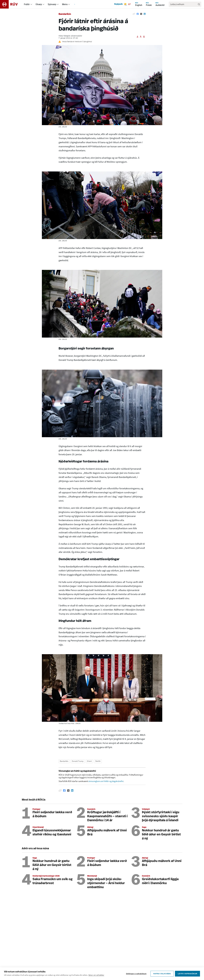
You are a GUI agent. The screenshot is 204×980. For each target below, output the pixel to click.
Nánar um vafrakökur (96, 976)
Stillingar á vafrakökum (136, 975)
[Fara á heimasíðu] (11, 4)
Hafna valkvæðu (162, 975)
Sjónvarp (52, 4)
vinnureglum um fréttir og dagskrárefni (106, 781)
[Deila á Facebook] (138, 14)
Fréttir (27, 4)
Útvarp (39, 4)
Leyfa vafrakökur (187, 975)
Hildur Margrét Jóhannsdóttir (70, 36)
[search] (184, 4)
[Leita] (199, 4)
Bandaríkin (65, 14)
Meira (65, 4)
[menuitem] (31, 4)
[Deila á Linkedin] (145, 14)
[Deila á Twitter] (141, 14)
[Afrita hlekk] (134, 14)
